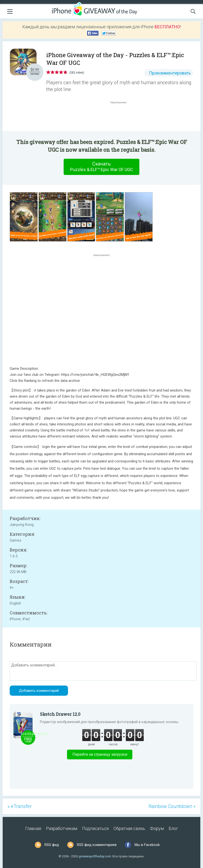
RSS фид (52, 845)
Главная (33, 828)
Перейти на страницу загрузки (100, 754)
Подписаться (95, 828)
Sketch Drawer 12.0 (60, 714)
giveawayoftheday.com (95, 856)
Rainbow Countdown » (172, 806)
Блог (173, 828)
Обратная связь (129, 828)
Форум (157, 828)
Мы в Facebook (147, 845)
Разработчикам (62, 828)
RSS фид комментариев (97, 845)
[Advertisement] (121, 116)
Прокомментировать (170, 73)
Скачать (102, 167)
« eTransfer (20, 806)
